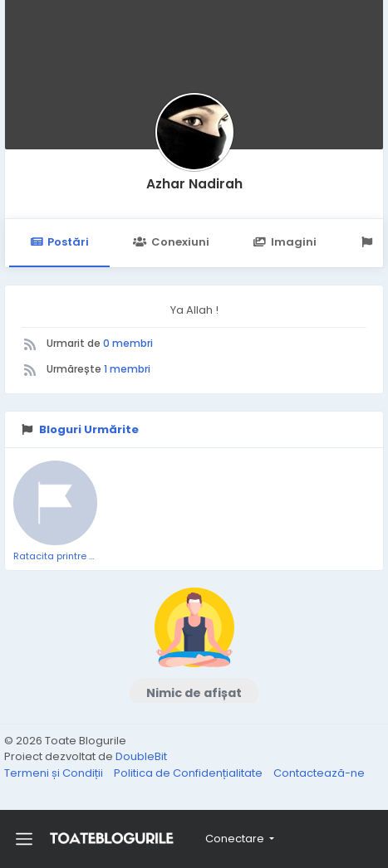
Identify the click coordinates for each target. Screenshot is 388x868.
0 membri (128, 343)
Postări (59, 242)
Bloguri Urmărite (89, 429)
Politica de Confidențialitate (189, 773)
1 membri (127, 369)
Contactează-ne (319, 773)
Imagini (285, 242)
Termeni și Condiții (55, 773)
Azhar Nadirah (194, 184)
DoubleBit (141, 756)
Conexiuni (171, 242)
